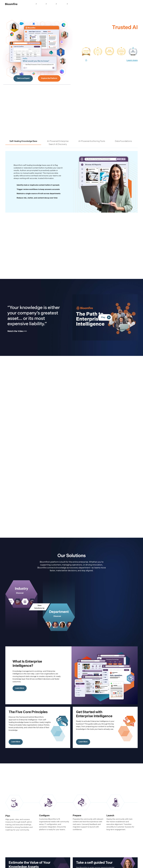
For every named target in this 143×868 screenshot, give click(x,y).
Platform (43, 4)
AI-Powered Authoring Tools (92, 141)
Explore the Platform (49, 78)
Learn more (132, 60)
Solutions (53, 4)
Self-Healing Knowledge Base (23, 141)
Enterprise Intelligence (28, 4)
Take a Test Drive (113, 4)
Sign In (103, 4)
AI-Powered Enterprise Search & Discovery (58, 143)
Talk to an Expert (23, 78)
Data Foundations (123, 141)
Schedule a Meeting (129, 4)
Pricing (72, 4)
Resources (64, 4)
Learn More (20, 688)
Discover (20, 593)
